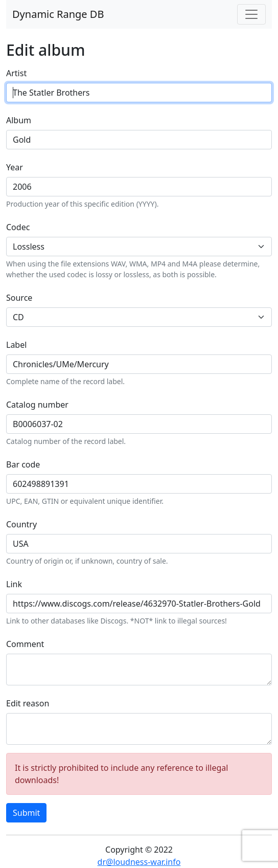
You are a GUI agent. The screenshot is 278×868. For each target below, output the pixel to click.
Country (21, 524)
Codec (18, 227)
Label (16, 345)
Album (19, 120)
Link (14, 584)
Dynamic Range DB (58, 14)
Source (19, 298)
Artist (16, 73)
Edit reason (28, 703)
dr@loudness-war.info (139, 862)
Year (15, 167)
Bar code (23, 464)
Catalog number (37, 405)
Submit (26, 813)
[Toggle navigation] (251, 14)
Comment (25, 644)
